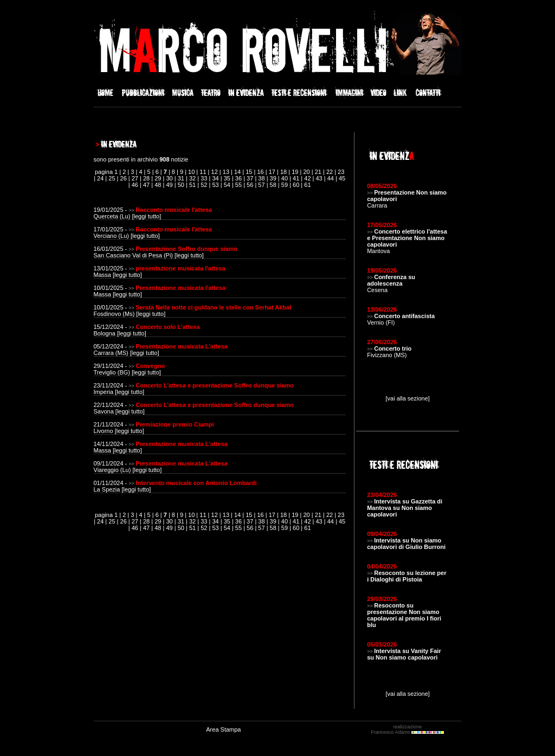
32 (192, 178)
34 (215, 178)
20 (306, 172)
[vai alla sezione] (408, 398)
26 (124, 178)
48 (158, 185)
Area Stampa (223, 729)
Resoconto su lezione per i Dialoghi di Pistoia (406, 576)
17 (272, 172)
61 (307, 185)
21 (318, 172)
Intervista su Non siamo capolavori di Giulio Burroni (406, 544)
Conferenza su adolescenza (391, 280)
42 (307, 178)
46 (135, 185)
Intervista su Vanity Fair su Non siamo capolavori (404, 654)
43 (319, 178)
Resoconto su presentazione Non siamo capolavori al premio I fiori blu (404, 615)
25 (112, 178)
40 (285, 178)
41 (296, 178)
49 (169, 185)
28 (146, 178)
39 (273, 178)
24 (100, 178)
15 (249, 172)
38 (261, 178)
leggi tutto (146, 216)
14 (237, 172)
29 (158, 178)
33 (204, 178)
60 (296, 185)
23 (341, 172)
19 (295, 172)
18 (283, 172)
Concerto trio (393, 348)
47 (146, 185)
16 (260, 172)
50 (181, 185)
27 (135, 178)
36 (238, 178)
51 (192, 185)
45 (342, 178)
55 (238, 185)
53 (215, 185)
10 (191, 172)
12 (215, 172)
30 (169, 178)
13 (226, 172)
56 (250, 185)
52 (204, 185)
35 (227, 178)
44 (331, 178)
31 (181, 178)
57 (261, 185)
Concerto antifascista (404, 316)
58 (273, 185)
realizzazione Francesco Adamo (407, 729)
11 (203, 172)
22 (330, 172)
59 (285, 185)
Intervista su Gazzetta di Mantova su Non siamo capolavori (405, 508)
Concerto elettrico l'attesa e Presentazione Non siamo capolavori (407, 238)
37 (250, 178)
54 (227, 185)
